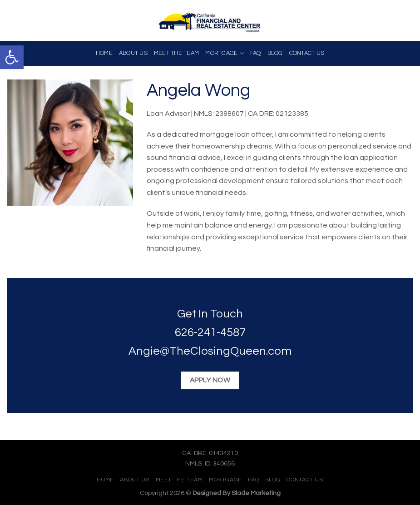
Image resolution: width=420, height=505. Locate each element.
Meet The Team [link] (176, 53)
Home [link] (104, 53)
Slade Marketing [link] (256, 493)
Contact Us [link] (307, 53)
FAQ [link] (256, 53)
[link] (12, 57)
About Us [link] (133, 53)
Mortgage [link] (225, 53)
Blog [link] (275, 53)
